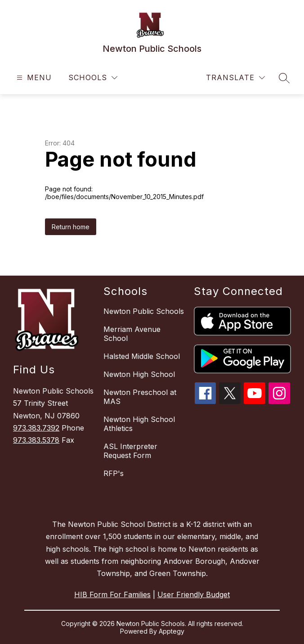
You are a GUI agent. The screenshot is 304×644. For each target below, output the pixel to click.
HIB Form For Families (112, 594)
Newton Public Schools (144, 311)
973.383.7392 (36, 428)
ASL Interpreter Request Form (130, 451)
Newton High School (139, 374)
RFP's (114, 473)
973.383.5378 (36, 440)
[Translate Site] (235, 78)
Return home (71, 227)
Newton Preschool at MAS (140, 397)
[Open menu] (33, 78)
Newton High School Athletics (139, 424)
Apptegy (172, 631)
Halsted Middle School (142, 356)
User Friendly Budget (194, 594)
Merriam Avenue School (132, 334)
